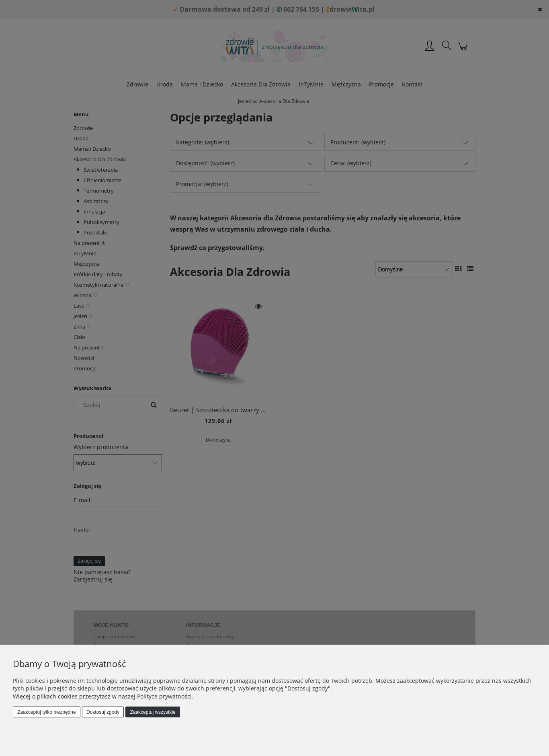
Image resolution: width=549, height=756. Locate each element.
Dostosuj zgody (103, 712)
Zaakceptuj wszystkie (153, 712)
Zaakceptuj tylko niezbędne (46, 712)
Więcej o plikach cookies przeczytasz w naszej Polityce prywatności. (103, 696)
